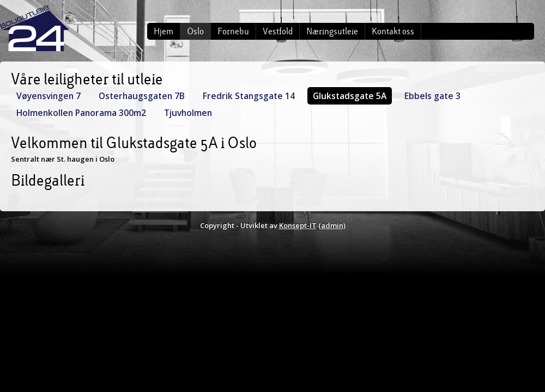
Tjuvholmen (188, 113)
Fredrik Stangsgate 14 (249, 96)
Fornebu (233, 31)
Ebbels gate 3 (432, 96)
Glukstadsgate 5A (350, 96)
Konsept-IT (298, 225)
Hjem (163, 31)
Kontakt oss (393, 31)
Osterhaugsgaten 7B (142, 96)
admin (332, 225)
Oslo (195, 31)
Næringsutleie (332, 31)
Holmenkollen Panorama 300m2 (81, 113)
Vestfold (278, 31)
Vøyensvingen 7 (49, 96)
